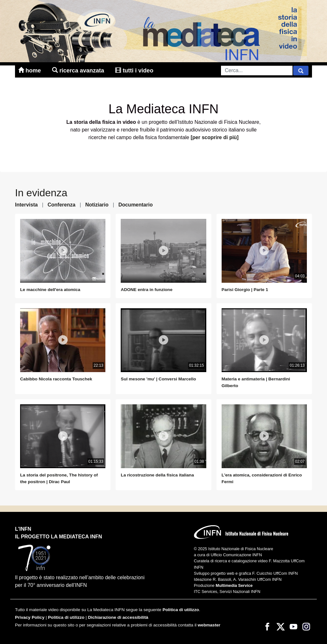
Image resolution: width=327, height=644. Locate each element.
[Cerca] (301, 71)
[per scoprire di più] (215, 137)
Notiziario (97, 205)
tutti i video (134, 71)
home (30, 71)
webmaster (209, 625)
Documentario (136, 205)
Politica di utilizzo (181, 610)
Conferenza (61, 205)
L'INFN (23, 529)
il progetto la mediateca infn (59, 537)
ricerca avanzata (79, 71)
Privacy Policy (30, 617)
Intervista (26, 205)
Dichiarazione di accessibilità (118, 617)
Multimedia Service (234, 585)
